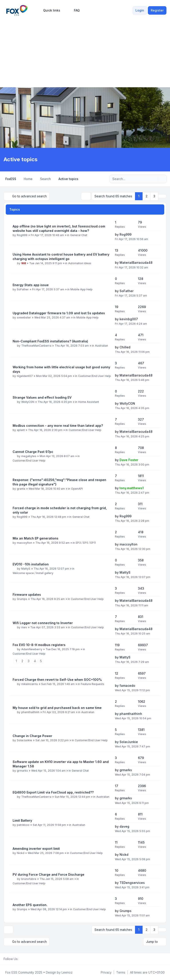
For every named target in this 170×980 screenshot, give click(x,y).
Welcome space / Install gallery (33, 573)
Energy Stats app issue (31, 285)
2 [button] (147, 196)
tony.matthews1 (132, 488)
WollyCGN (28, 402)
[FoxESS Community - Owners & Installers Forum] (17, 10)
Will (24, 263)
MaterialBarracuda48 (136, 263)
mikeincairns (30, 684)
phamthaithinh (30, 712)
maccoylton (24, 543)
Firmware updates (27, 595)
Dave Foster (129, 460)
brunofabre (29, 879)
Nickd (21, 853)
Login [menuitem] (140, 10)
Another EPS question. (30, 905)
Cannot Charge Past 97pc (33, 452)
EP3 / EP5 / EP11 (86, 543)
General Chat (79, 235)
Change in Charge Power (32, 736)
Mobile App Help (81, 289)
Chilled (125, 347)
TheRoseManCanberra (36, 346)
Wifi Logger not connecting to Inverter (43, 623)
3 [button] (154, 196)
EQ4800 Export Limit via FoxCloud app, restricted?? (53, 792)
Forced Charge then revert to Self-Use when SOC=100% (57, 680)
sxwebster (24, 317)
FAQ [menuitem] (74, 10)
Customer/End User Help (95, 376)
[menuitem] (50, 10)
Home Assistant (89, 402)
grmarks (22, 771)
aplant (21, 430)
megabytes (29, 456)
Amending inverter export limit (36, 849)
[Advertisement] (85, 50)
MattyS (26, 569)
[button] (162, 196)
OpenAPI (77, 489)
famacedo (127, 686)
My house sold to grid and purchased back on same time (57, 708)
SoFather (23, 289)
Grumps (22, 599)
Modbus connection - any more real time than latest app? (58, 426)
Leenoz (67, 972)
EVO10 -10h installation (31, 564)
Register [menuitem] (157, 10)
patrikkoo (23, 825)
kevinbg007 (129, 319)
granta (21, 489)
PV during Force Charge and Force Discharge (48, 874)
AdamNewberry (32, 649)
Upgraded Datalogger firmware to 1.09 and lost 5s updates (59, 313)
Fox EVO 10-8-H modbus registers (39, 645)
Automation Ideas (80, 263)
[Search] (154, 179)
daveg (124, 826)
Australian (101, 346)
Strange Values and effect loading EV (42, 397)
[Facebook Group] (21, 959)
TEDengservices (132, 883)
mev (24, 627)
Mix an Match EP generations (36, 538)
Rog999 (22, 235)
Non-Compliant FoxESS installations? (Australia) (50, 341)
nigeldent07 (25, 376)
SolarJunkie (24, 740)
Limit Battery (22, 820)
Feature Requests (93, 684)
